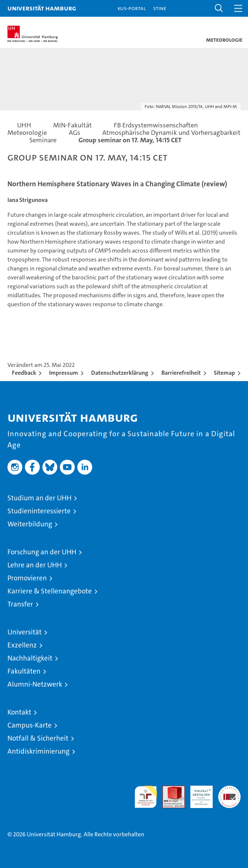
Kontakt (19, 712)
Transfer (20, 604)
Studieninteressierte (39, 511)
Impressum (64, 373)
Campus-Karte (30, 725)
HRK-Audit (197, 793)
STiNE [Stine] (160, 8)
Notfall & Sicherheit (38, 738)
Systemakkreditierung (229, 790)
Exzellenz (22, 645)
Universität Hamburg (42, 8)
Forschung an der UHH (42, 552)
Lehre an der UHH (35, 565)
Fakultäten (24, 671)
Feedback (24, 373)
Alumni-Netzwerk (35, 684)
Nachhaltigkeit (30, 658)
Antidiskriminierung (38, 751)
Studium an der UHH (39, 498)
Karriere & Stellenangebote (50, 591)
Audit (170, 790)
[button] (219, 8)
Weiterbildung (30, 524)
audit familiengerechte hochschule (146, 797)
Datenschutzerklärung (120, 373)
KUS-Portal (132, 8)
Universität (25, 632)
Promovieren (27, 578)
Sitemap (224, 373)
